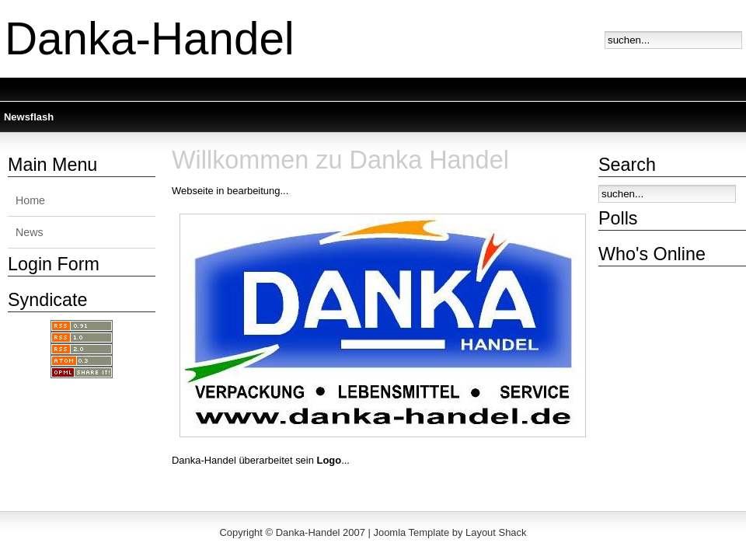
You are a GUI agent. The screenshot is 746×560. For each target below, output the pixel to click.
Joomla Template (411, 532)
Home (30, 200)
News (30, 232)
